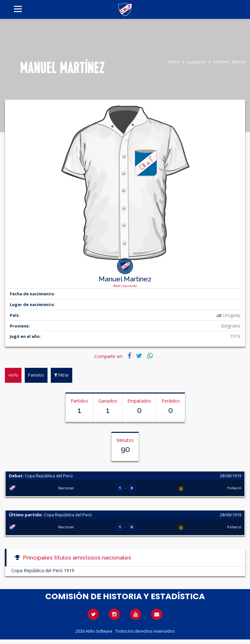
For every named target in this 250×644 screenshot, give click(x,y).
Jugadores (197, 62)
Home (174, 62)
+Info (13, 375)
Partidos (36, 375)
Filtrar (62, 375)
